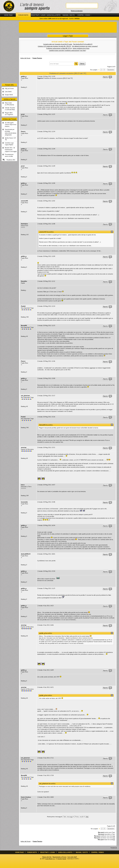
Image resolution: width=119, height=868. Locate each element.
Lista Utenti (8, 92)
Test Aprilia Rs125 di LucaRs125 (83, 44)
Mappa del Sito (47, 857)
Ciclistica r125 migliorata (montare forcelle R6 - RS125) (54, 46)
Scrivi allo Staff (72, 857)
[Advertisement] (68, 27)
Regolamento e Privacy (59, 857)
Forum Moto (23, 15)
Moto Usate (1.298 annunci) (9, 104)
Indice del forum (25, 58)
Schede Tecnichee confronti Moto (10, 109)
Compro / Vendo (84, 15)
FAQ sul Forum (9, 88)
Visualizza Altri (11, 160)
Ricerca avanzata (77, 11)
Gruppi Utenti (9, 95)
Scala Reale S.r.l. (50, 859)
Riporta (105, 77)
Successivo (111, 70)
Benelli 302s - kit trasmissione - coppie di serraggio (11, 150)
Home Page (8, 15)
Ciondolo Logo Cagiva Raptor (9, 144)
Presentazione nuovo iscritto (9, 155)
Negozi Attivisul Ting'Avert (9, 114)
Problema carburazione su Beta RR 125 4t (59, 48)
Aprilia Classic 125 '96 (10, 139)
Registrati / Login (38, 15)
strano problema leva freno (81, 48)
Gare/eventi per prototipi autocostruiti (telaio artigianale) (11, 132)
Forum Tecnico (37, 58)
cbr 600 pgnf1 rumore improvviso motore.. (11, 124)
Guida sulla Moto (53, 15)
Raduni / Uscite (69, 15)
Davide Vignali (62, 859)
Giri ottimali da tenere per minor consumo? (85, 46)
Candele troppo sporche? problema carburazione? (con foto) (67, 50)
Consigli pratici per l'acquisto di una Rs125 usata (58, 44)
